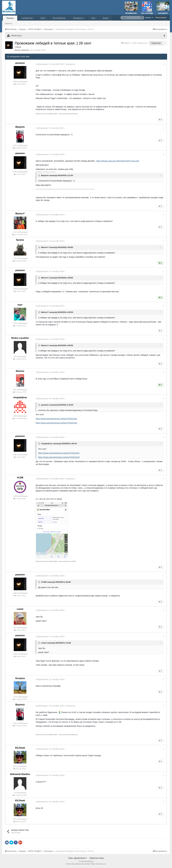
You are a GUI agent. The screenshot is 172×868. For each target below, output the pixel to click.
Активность (78, 18)
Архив (105, 18)
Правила (8, 23)
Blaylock (20, 127)
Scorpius (20, 678)
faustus (20, 240)
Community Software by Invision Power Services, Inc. (86, 864)
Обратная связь (97, 858)
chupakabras (20, 397)
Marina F (20, 214)
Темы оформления (77, 858)
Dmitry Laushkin (20, 338)
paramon (25, 50)
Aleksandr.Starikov (20, 774)
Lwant (20, 609)
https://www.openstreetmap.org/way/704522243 (57, 423)
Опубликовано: (51, 64)
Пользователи (59, 18)
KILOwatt (20, 748)
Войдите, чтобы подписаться (135, 43)
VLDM (20, 478)
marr (20, 305)
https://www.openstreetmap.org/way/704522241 (57, 419)
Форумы (10, 18)
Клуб (43, 18)
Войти (149, 18)
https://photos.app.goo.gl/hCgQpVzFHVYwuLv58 (118, 161)
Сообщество (27, 18)
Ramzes (20, 371)
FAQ (93, 18)
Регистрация (161, 17)
